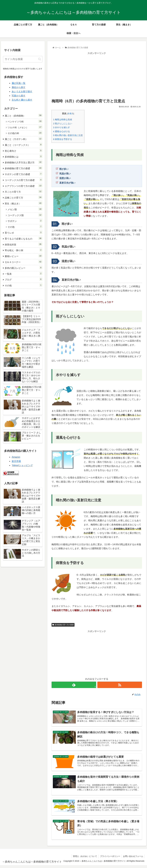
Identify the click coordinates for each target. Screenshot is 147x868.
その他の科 (25, 133)
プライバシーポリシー (110, 856)
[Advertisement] (97, 75)
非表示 (70, 114)
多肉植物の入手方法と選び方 (24, 162)
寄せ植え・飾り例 (24, 250)
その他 (25, 227)
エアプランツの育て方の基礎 (24, 186)
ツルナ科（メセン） (25, 127)
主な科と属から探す (22, 100)
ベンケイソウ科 (25, 121)
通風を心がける (62, 131)
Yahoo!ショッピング (22, 465)
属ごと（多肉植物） (24, 115)
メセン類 (25, 209)
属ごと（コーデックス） (24, 145)
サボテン (25, 221)
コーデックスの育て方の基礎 (24, 180)
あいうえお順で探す (22, 91)
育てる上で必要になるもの (24, 238)
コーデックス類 (25, 215)
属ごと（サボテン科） (24, 139)
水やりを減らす (62, 127)
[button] (40, 59)
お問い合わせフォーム (133, 856)
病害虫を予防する (63, 139)
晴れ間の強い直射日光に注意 (68, 135)
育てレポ (24, 232)
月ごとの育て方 (24, 191)
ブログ (24, 279)
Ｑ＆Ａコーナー (24, 262)
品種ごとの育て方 (24, 197)
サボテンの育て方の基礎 (24, 174)
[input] (23, 59)
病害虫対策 (24, 244)
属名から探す (19, 87)
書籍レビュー (24, 256)
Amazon (16, 457)
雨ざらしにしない (63, 123)
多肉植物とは (24, 156)
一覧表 (24, 273)
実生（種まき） (24, 203)
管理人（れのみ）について (85, 856)
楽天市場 (16, 461)
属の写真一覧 (19, 83)
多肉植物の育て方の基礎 (63, 625)
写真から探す (19, 96)
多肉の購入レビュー (24, 268)
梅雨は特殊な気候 (63, 119)
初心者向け (24, 150)
